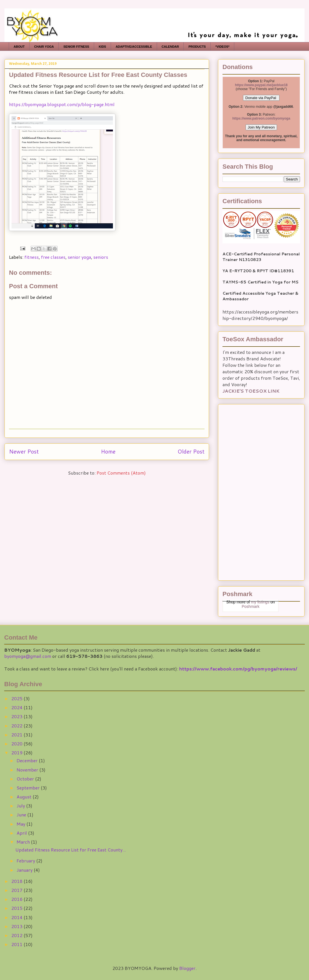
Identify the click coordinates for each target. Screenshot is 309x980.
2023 (17, 716)
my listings (260, 602)
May (21, 824)
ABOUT (19, 47)
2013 (17, 926)
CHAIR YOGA (44, 47)
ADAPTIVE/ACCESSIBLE (134, 47)
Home (108, 451)
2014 (17, 917)
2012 (17, 935)
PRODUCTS (197, 47)
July (21, 806)
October (26, 779)
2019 (17, 753)
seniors (101, 257)
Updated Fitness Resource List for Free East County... (71, 850)
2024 (17, 707)
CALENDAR (170, 47)
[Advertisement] (251, 491)
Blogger (187, 968)
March (24, 842)
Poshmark (250, 606)
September (29, 788)
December (28, 760)
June (22, 815)
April (22, 833)
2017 (17, 890)
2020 (17, 744)
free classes (53, 257)
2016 (17, 899)
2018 (17, 881)
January (25, 870)
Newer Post (24, 451)
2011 (17, 944)
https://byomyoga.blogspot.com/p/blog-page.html (62, 104)
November (28, 770)
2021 (17, 735)
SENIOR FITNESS (76, 47)
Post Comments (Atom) (121, 473)
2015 (17, 908)
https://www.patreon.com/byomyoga (261, 118)
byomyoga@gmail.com (28, 656)
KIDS (102, 47)
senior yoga (79, 257)
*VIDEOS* (222, 47)
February (26, 861)
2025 (17, 698)
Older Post (191, 451)
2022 (17, 726)
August (25, 797)
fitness (32, 257)
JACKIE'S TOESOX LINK (251, 391)
